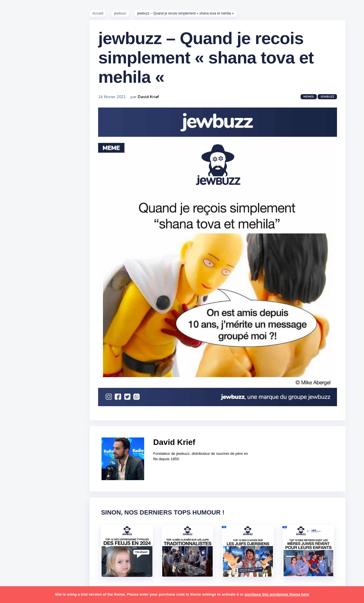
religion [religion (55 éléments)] (20, 437)
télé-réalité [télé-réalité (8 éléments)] (25, 503)
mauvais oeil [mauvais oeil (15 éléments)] (25, 393)
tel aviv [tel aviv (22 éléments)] (38, 481)
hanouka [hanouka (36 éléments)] (21, 348)
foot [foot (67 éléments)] (17, 337)
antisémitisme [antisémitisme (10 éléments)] (27, 293)
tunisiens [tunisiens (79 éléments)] (45, 492)
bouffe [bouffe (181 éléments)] (48, 304)
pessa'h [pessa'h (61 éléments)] (41, 415)
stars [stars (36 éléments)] (58, 459)
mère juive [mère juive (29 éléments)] (53, 393)
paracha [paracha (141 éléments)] (43, 404)
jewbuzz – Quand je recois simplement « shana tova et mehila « (209, 61)
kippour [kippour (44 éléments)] (21, 371)
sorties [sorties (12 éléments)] (20, 459)
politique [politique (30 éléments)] (22, 426)
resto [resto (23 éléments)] (38, 437)
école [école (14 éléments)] (41, 514)
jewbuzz (123, 15)
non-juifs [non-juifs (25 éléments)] (22, 404)
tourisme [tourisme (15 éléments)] (22, 492)
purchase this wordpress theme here (277, 594)
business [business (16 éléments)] (37, 315)
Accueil (101, 15)
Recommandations (33, 224)
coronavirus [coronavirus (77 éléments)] (24, 326)
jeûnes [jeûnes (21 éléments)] (44, 360)
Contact (20, 241)
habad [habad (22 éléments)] (33, 337)
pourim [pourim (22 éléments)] (42, 426)
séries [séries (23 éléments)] (19, 481)
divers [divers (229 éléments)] (47, 326)
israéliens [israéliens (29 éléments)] (23, 360)
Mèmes (20, 199)
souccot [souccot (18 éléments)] (40, 459)
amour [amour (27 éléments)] (33, 282)
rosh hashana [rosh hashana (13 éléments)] (26, 448)
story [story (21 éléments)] (18, 470)
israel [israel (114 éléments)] (40, 348)
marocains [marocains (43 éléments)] (44, 381)
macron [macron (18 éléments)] (40, 371)
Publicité (22, 233)
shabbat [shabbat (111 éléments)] (52, 448)
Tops (17, 216)
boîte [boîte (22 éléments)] (18, 315)
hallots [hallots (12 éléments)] (50, 337)
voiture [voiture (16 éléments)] (48, 503)
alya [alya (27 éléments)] (17, 282)
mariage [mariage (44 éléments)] (21, 381)
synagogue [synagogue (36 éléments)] (40, 470)
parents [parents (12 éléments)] (21, 415)
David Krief (151, 100)
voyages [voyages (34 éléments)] (22, 514)
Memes (312, 100)
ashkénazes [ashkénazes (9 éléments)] (25, 304)
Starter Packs (27, 207)
